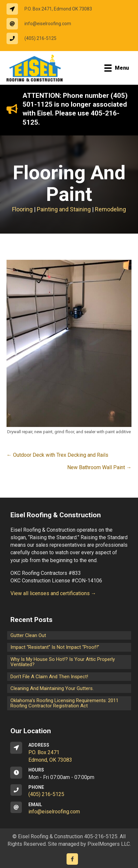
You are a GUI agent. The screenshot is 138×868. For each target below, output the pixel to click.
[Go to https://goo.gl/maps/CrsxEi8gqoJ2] (69, 753)
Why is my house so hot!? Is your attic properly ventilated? (63, 662)
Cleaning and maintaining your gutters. (52, 688)
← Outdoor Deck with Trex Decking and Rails (57, 455)
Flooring (22, 209)
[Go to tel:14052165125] (35, 38)
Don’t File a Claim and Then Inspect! (49, 677)
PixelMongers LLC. (109, 844)
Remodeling (110, 209)
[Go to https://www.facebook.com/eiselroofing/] (72, 859)
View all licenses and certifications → (53, 593)
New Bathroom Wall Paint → (99, 467)
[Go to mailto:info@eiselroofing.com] (42, 24)
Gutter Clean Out (28, 635)
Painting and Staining (64, 209)
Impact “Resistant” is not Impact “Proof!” (55, 647)
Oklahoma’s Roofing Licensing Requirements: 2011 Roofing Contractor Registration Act (64, 703)
